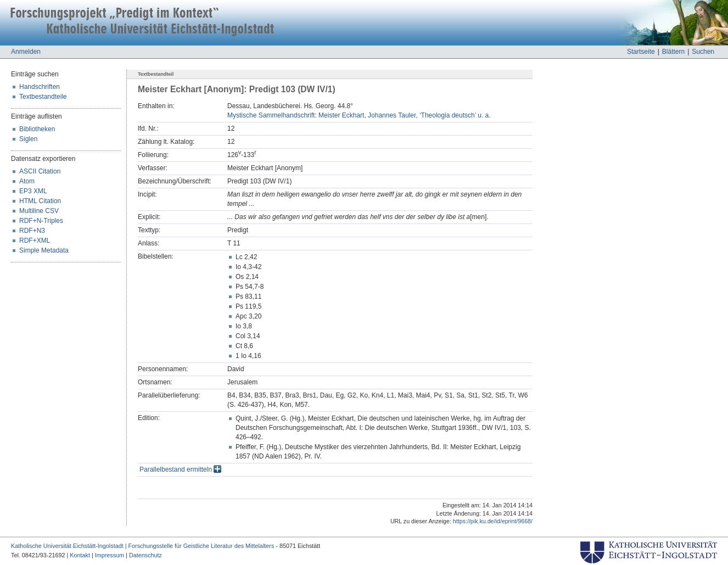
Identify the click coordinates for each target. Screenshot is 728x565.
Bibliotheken (37, 129)
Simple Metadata (44, 250)
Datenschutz (145, 555)
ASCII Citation (40, 171)
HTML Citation (40, 201)
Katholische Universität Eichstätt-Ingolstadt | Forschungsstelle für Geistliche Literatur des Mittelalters (142, 546)
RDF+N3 (32, 231)
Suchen (703, 52)
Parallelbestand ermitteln (180, 469)
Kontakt (80, 555)
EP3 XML (33, 191)
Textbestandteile (43, 97)
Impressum (110, 555)
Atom (27, 181)
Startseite (641, 52)
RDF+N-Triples (41, 221)
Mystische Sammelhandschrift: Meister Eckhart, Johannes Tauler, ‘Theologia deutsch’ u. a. (359, 115)
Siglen (28, 139)
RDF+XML (35, 240)
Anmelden (26, 52)
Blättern (673, 52)
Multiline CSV (39, 211)
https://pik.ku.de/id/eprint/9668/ (493, 521)
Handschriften (40, 87)
